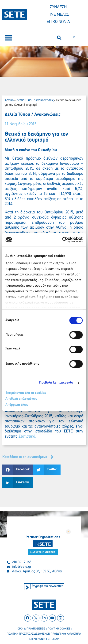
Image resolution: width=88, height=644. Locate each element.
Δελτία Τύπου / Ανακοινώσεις (35, 100)
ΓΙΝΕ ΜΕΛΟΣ (58, 15)
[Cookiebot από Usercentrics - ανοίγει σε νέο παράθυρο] (63, 240)
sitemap (53, 639)
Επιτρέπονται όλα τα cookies (26, 393)
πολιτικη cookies (59, 629)
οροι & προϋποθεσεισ (31, 629)
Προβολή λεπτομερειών (56, 383)
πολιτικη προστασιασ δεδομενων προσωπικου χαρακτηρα (44, 634)
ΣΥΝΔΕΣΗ (58, 7)
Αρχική (9, 100)
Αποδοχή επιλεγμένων (21, 399)
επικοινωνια (37, 639)
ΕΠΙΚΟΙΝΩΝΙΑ (58, 22)
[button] (9, 38)
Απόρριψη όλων (17, 405)
